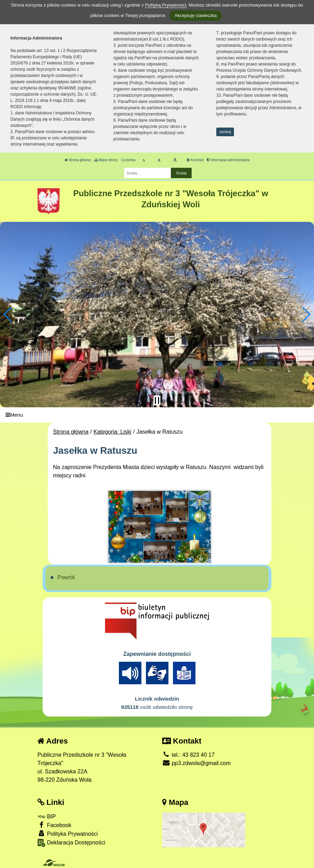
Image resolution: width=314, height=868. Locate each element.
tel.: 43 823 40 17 (188, 755)
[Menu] (157, 415)
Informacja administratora (228, 160)
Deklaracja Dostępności (71, 843)
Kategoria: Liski (112, 432)
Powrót (66, 577)
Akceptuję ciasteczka (196, 15)
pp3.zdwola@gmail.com (197, 763)
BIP (47, 817)
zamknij (225, 132)
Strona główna (78, 160)
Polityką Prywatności (165, 5)
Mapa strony (106, 160)
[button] (8, 314)
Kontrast (195, 160)
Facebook (54, 825)
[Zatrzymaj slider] (157, 400)
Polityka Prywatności (68, 834)
